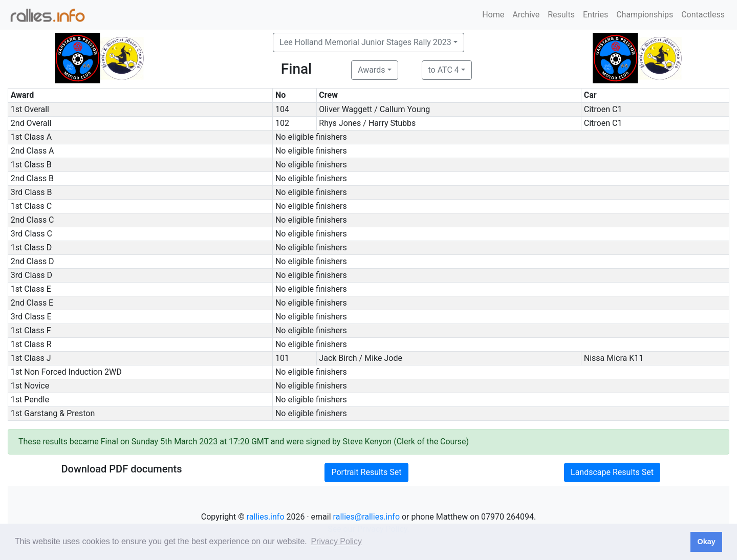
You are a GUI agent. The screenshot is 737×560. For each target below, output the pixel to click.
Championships (645, 15)
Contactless (703, 15)
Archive (526, 15)
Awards (371, 70)
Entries (595, 15)
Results (561, 15)
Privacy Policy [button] (336, 541)
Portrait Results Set (366, 472)
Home (493, 15)
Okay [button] (706, 542)
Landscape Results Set (612, 472)
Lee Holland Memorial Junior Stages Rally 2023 (365, 42)
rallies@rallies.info (366, 517)
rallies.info (266, 517)
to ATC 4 (444, 70)
